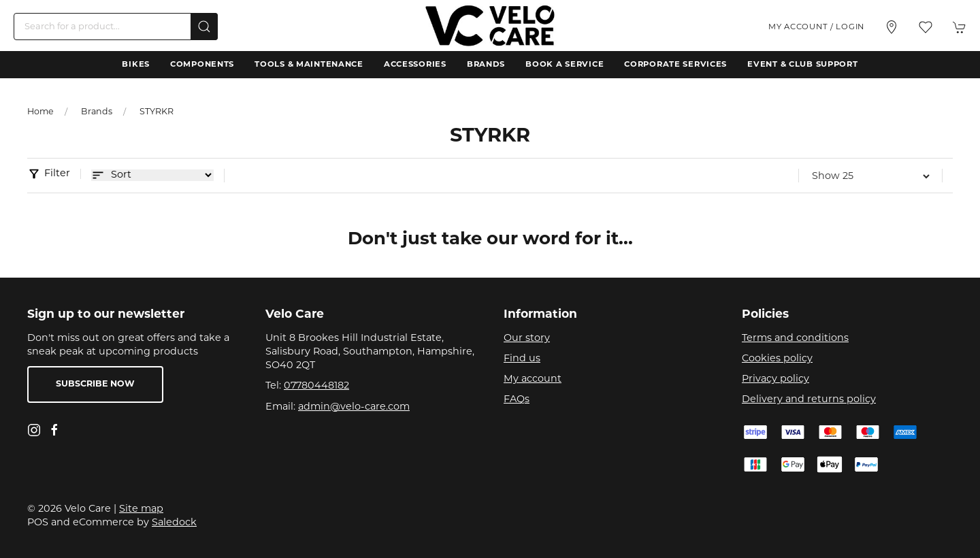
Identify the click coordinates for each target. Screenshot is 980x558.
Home (40, 112)
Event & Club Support (802, 65)
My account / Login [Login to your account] (816, 27)
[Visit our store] (892, 27)
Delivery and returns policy (809, 400)
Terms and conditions (795, 339)
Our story (527, 339)
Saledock (174, 523)
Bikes (136, 65)
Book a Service (565, 65)
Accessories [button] (415, 65)
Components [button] (202, 65)
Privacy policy (775, 379)
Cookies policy (777, 359)
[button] (926, 27)
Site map (141, 509)
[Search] (116, 27)
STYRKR (157, 112)
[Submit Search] (204, 27)
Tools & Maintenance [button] (309, 65)
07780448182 (316, 386)
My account (533, 379)
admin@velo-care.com (354, 407)
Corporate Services (675, 65)
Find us (522, 359)
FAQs (517, 400)
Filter (57, 174)
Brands (486, 65)
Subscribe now (95, 384)
